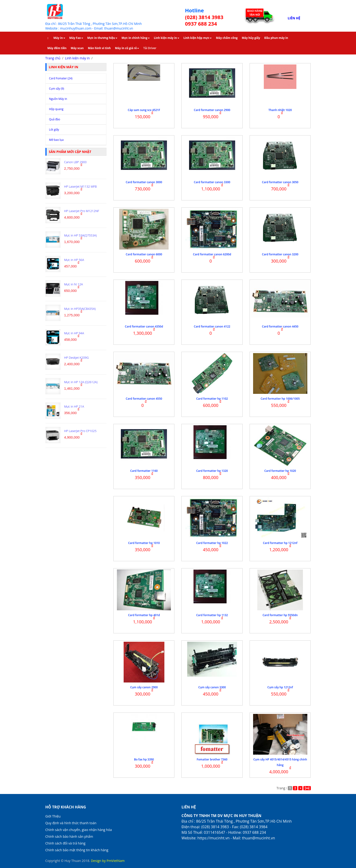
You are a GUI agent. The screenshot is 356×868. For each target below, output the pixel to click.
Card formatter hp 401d (144, 615)
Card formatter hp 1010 (144, 543)
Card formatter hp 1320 (212, 471)
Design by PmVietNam (108, 861)
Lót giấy (54, 130)
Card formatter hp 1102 (212, 399)
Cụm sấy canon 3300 (212, 687)
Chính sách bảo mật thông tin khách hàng (77, 850)
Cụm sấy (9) (57, 89)
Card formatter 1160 (144, 471)
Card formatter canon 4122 (212, 326)
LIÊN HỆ (294, 18)
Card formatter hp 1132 (212, 615)
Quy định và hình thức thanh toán (71, 823)
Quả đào (55, 119)
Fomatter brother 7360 (212, 759)
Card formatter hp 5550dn (280, 615)
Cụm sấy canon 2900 (144, 687)
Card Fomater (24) (61, 78)
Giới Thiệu (53, 816)
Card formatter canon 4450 (280, 326)
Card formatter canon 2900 (212, 110)
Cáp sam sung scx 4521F (144, 110)
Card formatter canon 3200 (280, 254)
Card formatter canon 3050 (280, 182)
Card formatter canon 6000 (144, 254)
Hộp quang (56, 109)
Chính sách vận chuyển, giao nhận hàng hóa (79, 830)
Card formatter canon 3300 (212, 182)
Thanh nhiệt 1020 (280, 110)
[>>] (307, 788)
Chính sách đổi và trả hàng (65, 843)
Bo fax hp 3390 (144, 759)
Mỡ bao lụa (56, 140)
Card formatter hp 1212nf (280, 543)
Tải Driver (150, 48)
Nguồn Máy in (58, 99)
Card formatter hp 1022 (212, 543)
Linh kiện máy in (77, 58)
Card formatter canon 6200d (212, 254)
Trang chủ (53, 58)
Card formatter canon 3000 (144, 182)
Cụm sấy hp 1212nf (280, 687)
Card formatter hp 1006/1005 (280, 399)
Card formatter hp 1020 (280, 471)
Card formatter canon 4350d (144, 326)
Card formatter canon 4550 (144, 399)
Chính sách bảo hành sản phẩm (69, 836)
